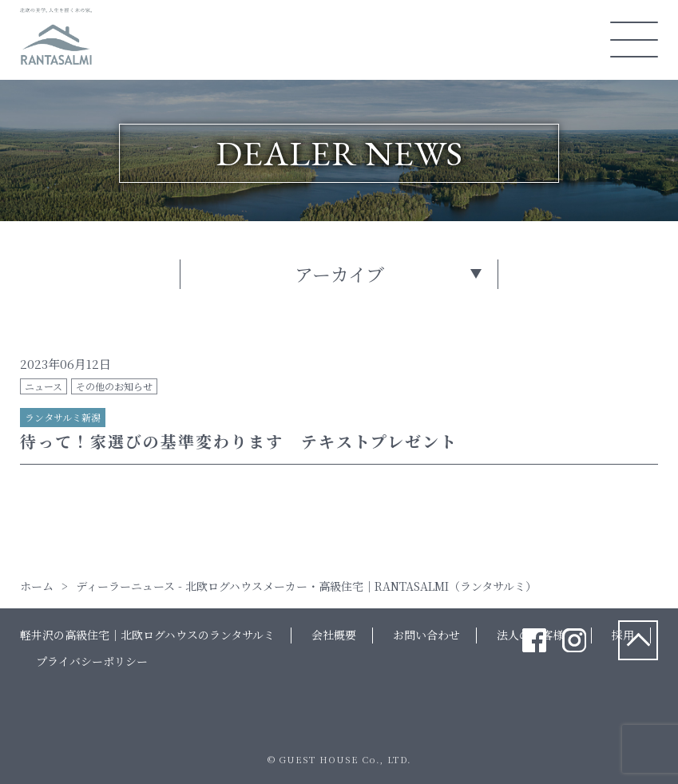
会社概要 (334, 635)
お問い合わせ (426, 635)
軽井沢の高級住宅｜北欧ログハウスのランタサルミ (147, 635)
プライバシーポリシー (92, 661)
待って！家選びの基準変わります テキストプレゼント (239, 441)
